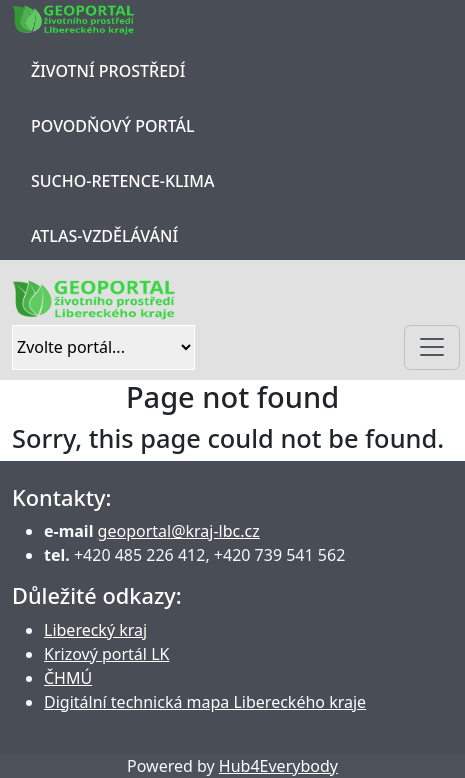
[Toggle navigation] (432, 347)
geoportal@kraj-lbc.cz (179, 531)
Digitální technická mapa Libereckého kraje (205, 702)
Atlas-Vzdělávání (104, 236)
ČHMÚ (68, 678)
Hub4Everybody (278, 766)
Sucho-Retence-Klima (122, 181)
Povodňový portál (112, 126)
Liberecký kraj (95, 630)
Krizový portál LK (106, 654)
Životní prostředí (108, 71)
